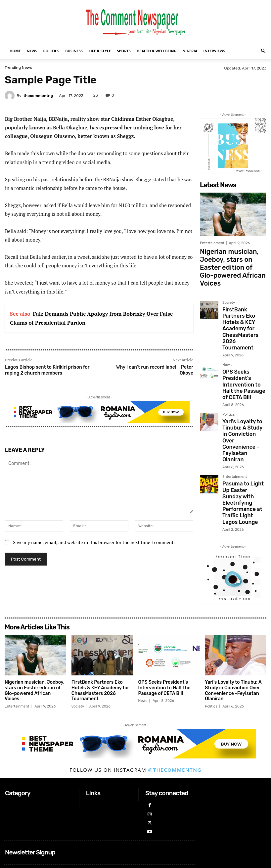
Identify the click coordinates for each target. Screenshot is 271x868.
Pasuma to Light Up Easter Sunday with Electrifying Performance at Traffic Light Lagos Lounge (244, 416)
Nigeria (190, 51)
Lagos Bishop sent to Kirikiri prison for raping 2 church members (47, 370)
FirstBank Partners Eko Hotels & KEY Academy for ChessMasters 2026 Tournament (241, 295)
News (32, 51)
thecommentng (38, 96)
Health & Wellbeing (157, 51)
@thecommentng (175, 725)
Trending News (18, 68)
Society (229, 280)
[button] (263, 51)
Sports (124, 51)
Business (74, 51)
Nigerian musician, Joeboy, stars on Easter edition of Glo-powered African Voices (231, 256)
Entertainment (212, 243)
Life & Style (100, 51)
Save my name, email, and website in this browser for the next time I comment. (94, 542)
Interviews (214, 51)
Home (15, 51)
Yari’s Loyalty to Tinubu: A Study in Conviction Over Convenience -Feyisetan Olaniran (240, 374)
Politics (51, 51)
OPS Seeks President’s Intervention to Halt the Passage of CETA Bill (244, 334)
